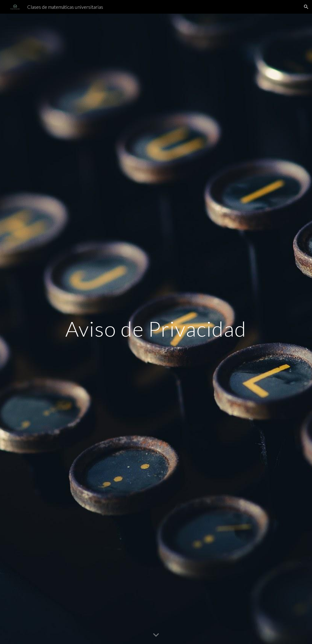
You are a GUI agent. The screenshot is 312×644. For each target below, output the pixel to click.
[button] (306, 7)
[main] (156, 329)
